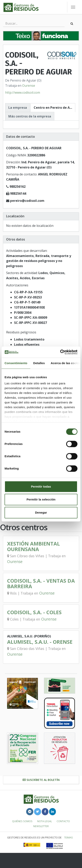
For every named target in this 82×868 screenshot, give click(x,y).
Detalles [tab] (39, 363)
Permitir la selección (41, 499)
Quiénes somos (22, 821)
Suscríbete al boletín (41, 780)
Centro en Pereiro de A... (53, 108)
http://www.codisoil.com (23, 92)
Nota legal (45, 821)
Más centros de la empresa (30, 116)
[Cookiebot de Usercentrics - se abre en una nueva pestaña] (60, 352)
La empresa (18, 108)
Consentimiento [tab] (16, 363)
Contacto (63, 821)
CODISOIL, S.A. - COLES (34, 612)
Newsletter (41, 826)
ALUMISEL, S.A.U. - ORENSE (40, 642)
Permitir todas (41, 486)
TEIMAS (69, 837)
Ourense (29, 86)
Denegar (41, 512)
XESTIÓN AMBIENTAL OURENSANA (33, 546)
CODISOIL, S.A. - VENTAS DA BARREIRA (41, 584)
